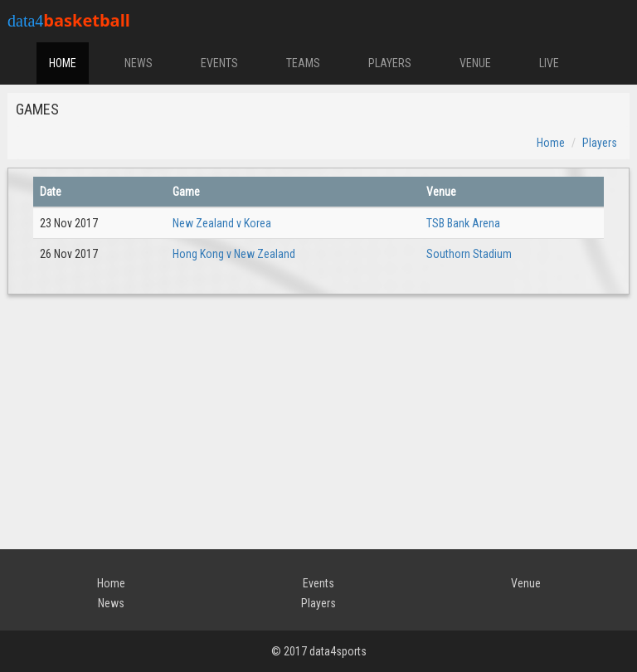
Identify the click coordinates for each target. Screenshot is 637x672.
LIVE (549, 63)
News (111, 603)
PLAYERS (390, 63)
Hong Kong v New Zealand (234, 254)
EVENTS (219, 63)
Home (551, 143)
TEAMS (303, 63)
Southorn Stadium (469, 254)
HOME (63, 63)
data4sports (338, 651)
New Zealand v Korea (222, 223)
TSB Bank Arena (463, 223)
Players (600, 143)
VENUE (475, 63)
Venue (526, 583)
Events (318, 583)
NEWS (139, 63)
